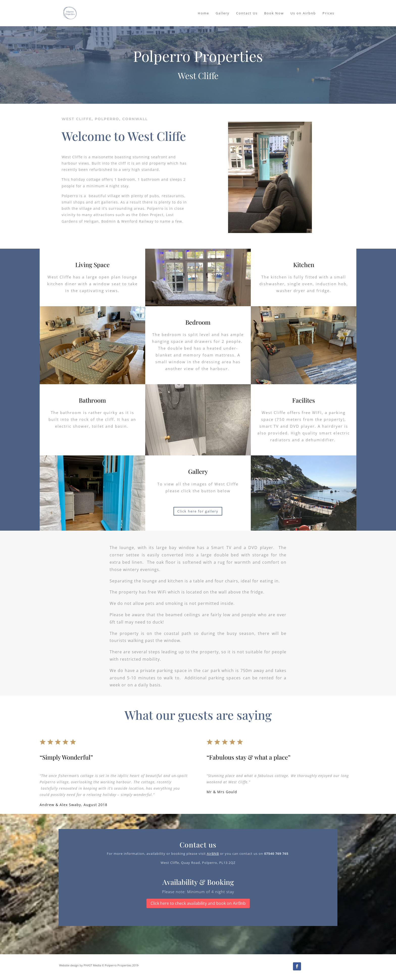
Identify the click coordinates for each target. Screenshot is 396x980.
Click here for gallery (198, 511)
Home (203, 13)
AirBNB (213, 854)
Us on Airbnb (303, 13)
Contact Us (247, 13)
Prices (328, 13)
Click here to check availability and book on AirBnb (198, 903)
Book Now (274, 13)
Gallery (223, 13)
